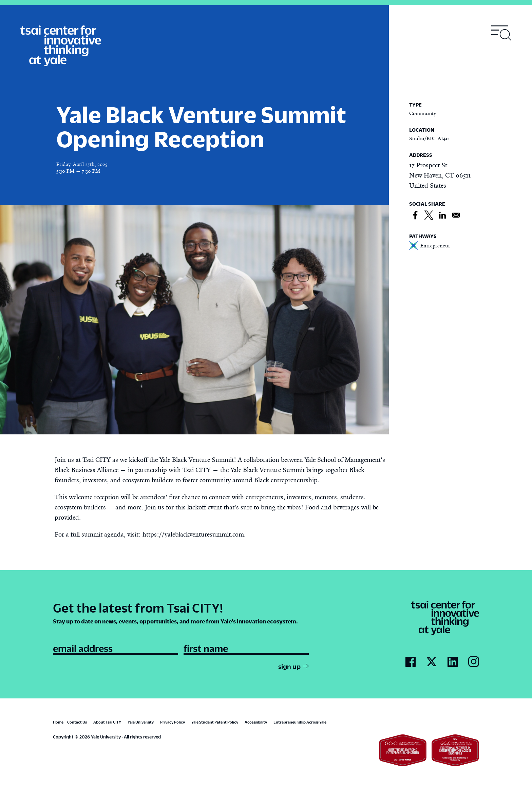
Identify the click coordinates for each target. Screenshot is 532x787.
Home (58, 722)
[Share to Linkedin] (442, 216)
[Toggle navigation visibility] (501, 33)
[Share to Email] (456, 216)
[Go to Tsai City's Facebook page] (411, 662)
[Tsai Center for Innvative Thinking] (61, 46)
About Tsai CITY (107, 722)
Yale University (141, 722)
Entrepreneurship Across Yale (300, 722)
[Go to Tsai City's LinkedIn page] (453, 662)
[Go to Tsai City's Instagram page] (474, 662)
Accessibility (256, 722)
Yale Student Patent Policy (215, 722)
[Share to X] (429, 216)
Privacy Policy (173, 722)
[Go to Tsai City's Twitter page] (432, 662)
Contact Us (77, 722)
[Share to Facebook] (415, 216)
